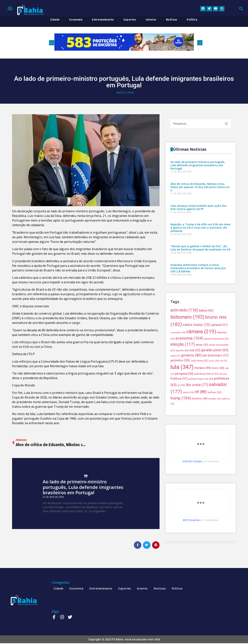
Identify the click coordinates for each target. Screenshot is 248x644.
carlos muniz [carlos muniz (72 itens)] (196, 359)
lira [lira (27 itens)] (224, 395)
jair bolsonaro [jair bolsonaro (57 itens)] (216, 390)
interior (151, 20)
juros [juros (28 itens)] (214, 395)
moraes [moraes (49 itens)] (203, 402)
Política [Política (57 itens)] (179, 413)
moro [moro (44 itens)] (218, 402)
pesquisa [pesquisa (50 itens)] (184, 408)
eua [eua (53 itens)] (195, 385)
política (192, 20)
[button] (10, 8)
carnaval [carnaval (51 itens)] (219, 359)
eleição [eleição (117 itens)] (183, 379)
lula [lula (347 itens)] (182, 401)
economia (76, 20)
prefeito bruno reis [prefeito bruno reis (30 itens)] (201, 413)
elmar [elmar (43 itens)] (202, 379)
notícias (172, 20)
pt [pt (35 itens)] (181, 420)
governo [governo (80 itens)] (191, 390)
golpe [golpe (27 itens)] (175, 390)
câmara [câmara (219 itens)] (201, 366)
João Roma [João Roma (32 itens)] (199, 395)
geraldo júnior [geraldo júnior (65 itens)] (215, 384)
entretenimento (103, 20)
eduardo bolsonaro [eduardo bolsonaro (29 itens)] (216, 373)
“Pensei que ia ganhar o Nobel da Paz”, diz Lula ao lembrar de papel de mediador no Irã (200, 288)
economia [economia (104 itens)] (189, 373)
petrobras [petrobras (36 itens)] (203, 408)
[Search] (226, 124)
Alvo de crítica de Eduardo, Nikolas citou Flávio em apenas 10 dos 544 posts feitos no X (200, 227)
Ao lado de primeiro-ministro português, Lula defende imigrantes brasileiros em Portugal (83, 487)
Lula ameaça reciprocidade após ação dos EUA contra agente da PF (198, 247)
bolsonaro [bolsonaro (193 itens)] (187, 351)
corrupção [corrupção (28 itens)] (178, 367)
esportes (130, 20)
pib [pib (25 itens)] (223, 408)
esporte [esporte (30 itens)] (182, 385)
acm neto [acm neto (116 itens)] (184, 345)
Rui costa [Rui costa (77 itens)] (197, 419)
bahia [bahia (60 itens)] (206, 345)
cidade (55, 20)
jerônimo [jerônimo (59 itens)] (180, 395)
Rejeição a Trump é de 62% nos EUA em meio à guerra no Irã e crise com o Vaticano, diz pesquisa (201, 267)
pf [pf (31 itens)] (215, 408)
